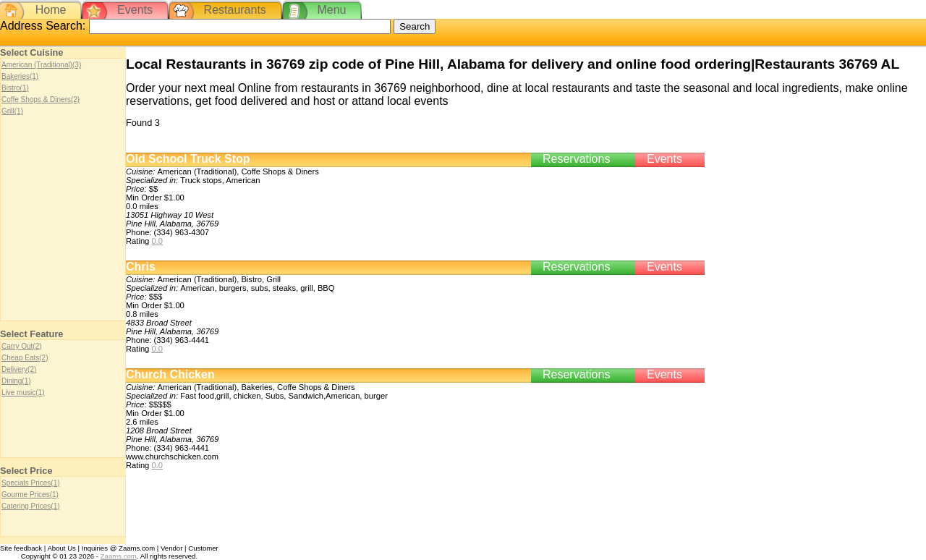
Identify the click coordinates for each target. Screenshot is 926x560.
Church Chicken (170, 374)
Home (51, 10)
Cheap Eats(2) (25, 358)
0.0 (157, 241)
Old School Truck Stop (188, 159)
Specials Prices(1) (31, 483)
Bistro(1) (15, 88)
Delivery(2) (19, 369)
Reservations (576, 159)
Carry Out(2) (22, 346)
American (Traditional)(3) (41, 65)
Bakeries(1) (20, 76)
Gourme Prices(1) (30, 495)
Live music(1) (23, 393)
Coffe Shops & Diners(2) (41, 99)
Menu (331, 10)
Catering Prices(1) (31, 506)
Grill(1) (12, 111)
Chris (141, 267)
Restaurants (235, 10)
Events (135, 10)
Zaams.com (119, 556)
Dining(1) (16, 381)
